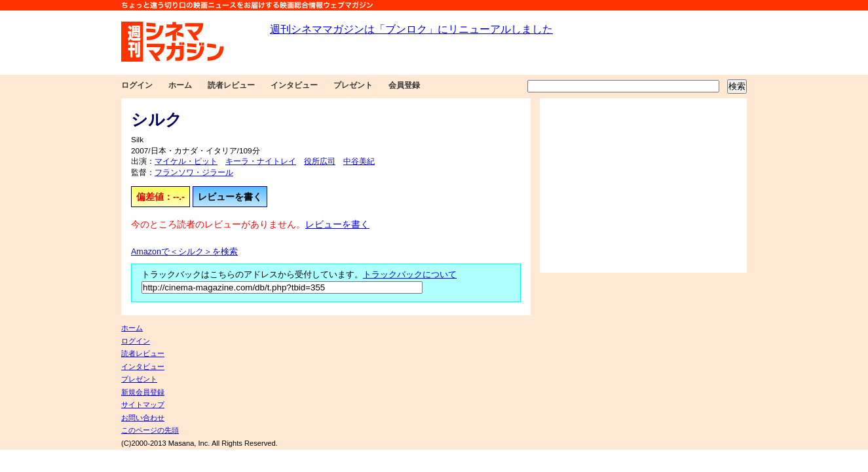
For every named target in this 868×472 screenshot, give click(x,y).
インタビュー (294, 85)
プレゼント (353, 85)
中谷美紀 (359, 161)
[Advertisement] (643, 186)
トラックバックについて (410, 275)
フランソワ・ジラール (194, 172)
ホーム (180, 85)
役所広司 (320, 161)
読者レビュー (231, 85)
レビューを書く (230, 197)
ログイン (137, 85)
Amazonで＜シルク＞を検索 (184, 252)
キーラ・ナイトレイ (261, 161)
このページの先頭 (150, 430)
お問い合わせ (143, 418)
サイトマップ (143, 404)
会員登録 (404, 85)
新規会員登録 (143, 392)
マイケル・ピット (186, 161)
